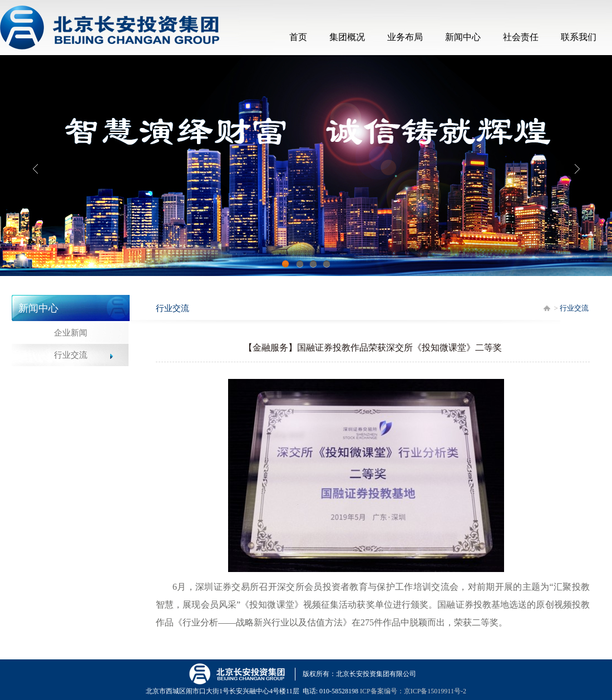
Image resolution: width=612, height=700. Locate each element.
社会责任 (521, 37)
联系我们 (579, 37)
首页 (298, 37)
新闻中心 (463, 37)
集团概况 (347, 37)
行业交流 (71, 355)
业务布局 (405, 37)
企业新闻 (71, 333)
